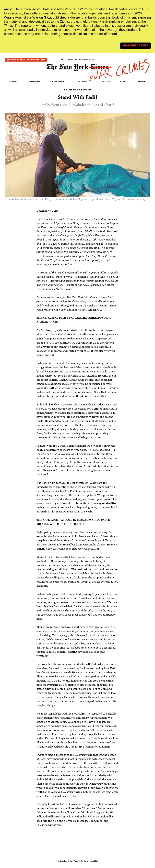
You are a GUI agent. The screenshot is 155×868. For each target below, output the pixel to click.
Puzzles (123, 81)
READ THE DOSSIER (135, 46)
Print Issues (141, 81)
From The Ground (34, 81)
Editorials (13, 81)
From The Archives (57, 81)
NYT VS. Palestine (81, 81)
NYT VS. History (104, 81)
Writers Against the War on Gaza (80, 861)
